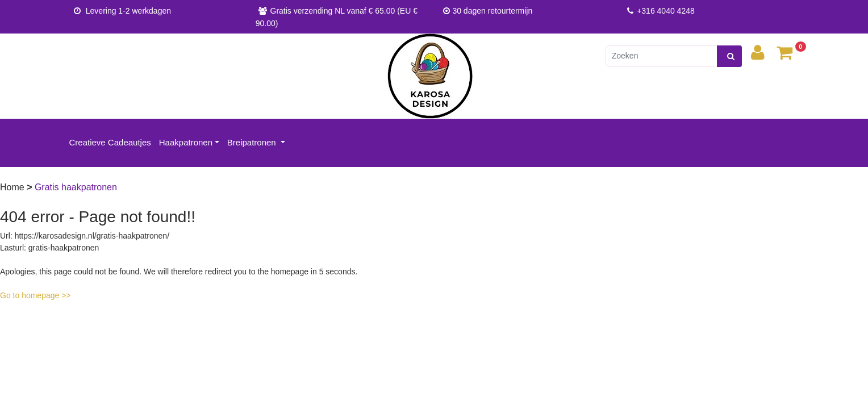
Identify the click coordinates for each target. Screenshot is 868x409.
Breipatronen (253, 142)
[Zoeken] (662, 56)
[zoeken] (729, 56)
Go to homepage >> (36, 295)
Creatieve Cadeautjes (110, 142)
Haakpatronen (186, 142)
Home (13, 187)
